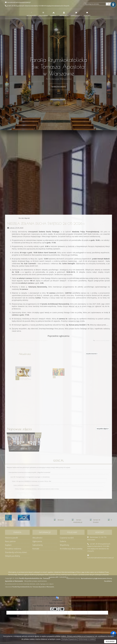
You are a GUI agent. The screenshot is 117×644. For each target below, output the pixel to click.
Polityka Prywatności (70, 639)
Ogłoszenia (43, 14)
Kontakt (87, 14)
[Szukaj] (109, 4)
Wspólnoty (64, 14)
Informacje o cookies (87, 639)
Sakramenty (76, 14)
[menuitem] (32, 14)
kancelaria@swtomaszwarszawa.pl (19, 2)
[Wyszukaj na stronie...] (95, 4)
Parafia (53, 14)
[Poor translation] (61, 613)
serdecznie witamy (59, 87)
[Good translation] (54, 613)
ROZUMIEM (110, 641)
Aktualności (32, 14)
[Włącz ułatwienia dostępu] (113, 4)
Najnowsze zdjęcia (19, 432)
